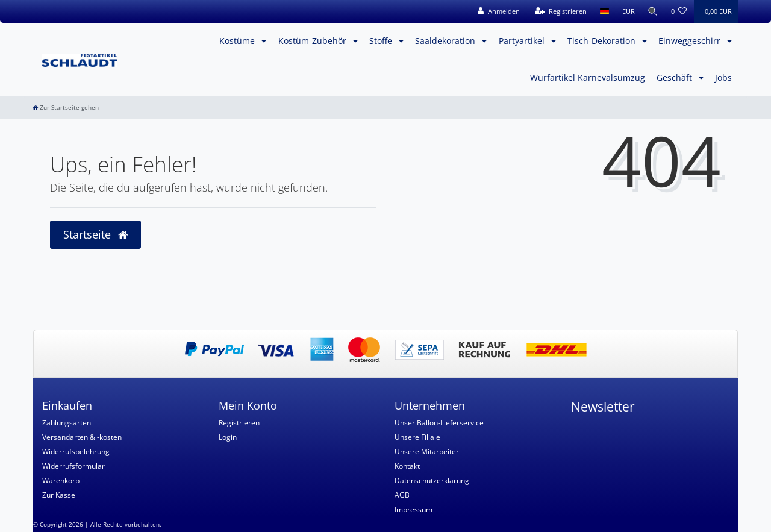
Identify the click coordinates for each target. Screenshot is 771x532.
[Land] (603, 11)
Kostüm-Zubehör (314, 41)
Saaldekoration (446, 41)
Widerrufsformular (73, 466)
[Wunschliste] (679, 11)
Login (228, 437)
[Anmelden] (497, 11)
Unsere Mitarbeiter (427, 452)
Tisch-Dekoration (603, 41)
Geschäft (676, 77)
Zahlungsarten (67, 423)
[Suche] (652, 11)
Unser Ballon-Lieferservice (439, 423)
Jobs (723, 77)
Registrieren (239, 423)
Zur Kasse (59, 495)
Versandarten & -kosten (82, 437)
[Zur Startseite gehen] (66, 108)
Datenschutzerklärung (432, 480)
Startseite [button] (95, 234)
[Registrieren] (559, 11)
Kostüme (238, 41)
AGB (402, 495)
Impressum (414, 509)
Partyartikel (523, 41)
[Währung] (627, 11)
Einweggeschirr (691, 41)
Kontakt (407, 466)
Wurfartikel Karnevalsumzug (588, 77)
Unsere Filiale (417, 437)
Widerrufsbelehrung (76, 452)
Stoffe (382, 41)
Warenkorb (61, 480)
